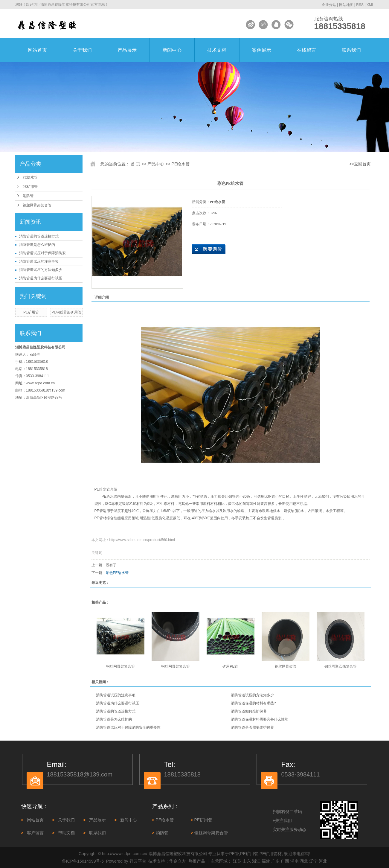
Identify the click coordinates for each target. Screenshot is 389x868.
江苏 (237, 861)
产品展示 (127, 50)
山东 (247, 861)
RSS (360, 5)
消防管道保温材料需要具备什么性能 (260, 719)
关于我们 (82, 50)
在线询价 (209, 249)
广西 (285, 861)
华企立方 (178, 861)
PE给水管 (30, 177)
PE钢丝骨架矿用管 (66, 312)
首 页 (135, 164)
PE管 (234, 854)
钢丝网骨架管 (286, 666)
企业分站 (329, 5)
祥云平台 (138, 861)
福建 (266, 861)
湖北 (304, 861)
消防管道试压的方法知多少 (41, 270)
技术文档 (217, 50)
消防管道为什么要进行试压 (41, 278)
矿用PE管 (230, 666)
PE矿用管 (30, 187)
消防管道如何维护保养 (249, 711)
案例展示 (262, 50)
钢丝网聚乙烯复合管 (341, 666)
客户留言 (35, 833)
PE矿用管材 (271, 854)
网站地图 (346, 5)
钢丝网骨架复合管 (37, 205)
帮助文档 (66, 833)
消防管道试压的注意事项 (39, 261)
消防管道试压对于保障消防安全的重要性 (128, 727)
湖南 (295, 861)
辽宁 (313, 861)
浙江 (256, 861)
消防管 (28, 196)
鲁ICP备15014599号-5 (83, 861)
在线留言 (306, 50)
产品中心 (156, 164)
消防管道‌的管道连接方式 (39, 236)
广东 (275, 861)
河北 (323, 861)
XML (370, 5)
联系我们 (351, 50)
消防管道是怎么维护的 (37, 245)
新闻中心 (172, 50)
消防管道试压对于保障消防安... (44, 253)
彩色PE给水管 (117, 573)
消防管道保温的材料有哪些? (253, 703)
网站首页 (37, 50)
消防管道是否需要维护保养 (252, 727)
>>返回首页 (360, 164)
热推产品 (197, 861)
